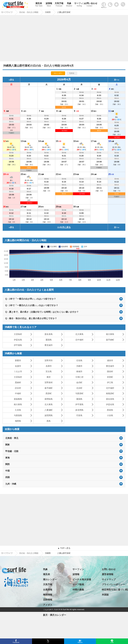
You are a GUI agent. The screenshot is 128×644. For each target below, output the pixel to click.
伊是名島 (18, 340)
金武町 (79, 382)
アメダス (48, 605)
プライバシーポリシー (113, 585)
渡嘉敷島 (18, 399)
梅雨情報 (48, 595)
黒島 (49, 421)
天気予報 (59, 5)
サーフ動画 (78, 585)
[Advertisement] (64, 39)
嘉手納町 (110, 340)
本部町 (110, 377)
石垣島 (79, 360)
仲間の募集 (78, 590)
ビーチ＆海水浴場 (82, 580)
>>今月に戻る (64, 227)
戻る (12, 80)
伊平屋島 (18, 345)
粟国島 (49, 340)
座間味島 (49, 399)
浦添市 (110, 360)
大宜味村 (18, 334)
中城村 (18, 393)
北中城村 (79, 340)
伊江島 (110, 382)
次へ (116, 80)
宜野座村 (49, 382)
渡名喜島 (49, 334)
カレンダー (58, 73)
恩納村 (18, 382)
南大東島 (110, 334)
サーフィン (79, 5)
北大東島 (79, 334)
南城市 (79, 371)
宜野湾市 (49, 360)
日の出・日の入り (52, 610)
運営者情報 (108, 574)
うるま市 (18, 371)
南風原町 (110, 393)
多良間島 (79, 410)
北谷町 (79, 388)
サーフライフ (7, 553)
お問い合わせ (89, 5)
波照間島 (49, 415)
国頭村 (110, 371)
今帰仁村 (79, 377)
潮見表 (39, 5)
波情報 (49, 5)
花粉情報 (48, 600)
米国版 (105, 595)
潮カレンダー (50, 580)
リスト (72, 73)
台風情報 (48, 590)
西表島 (110, 410)
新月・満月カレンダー (55, 615)
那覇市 (18, 360)
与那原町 (79, 393)
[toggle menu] (124, 4)
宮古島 (49, 371)
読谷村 (18, 388)
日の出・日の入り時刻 (29, 553)
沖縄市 (79, 366)
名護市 (18, 366)
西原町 (49, 393)
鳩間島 (18, 421)
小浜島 (110, 415)
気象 (69, 5)
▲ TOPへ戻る (64, 548)
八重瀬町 (49, 410)
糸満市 (49, 366)
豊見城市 (49, 345)
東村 (49, 377)
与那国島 (18, 415)
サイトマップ (109, 580)
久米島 (18, 410)
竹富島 (79, 415)
